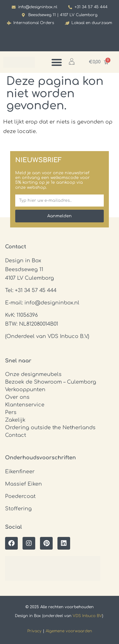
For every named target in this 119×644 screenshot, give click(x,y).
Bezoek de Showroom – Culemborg (51, 382)
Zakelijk (15, 420)
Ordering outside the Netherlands (50, 428)
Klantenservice (25, 405)
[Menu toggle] (57, 62)
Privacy (34, 631)
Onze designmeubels (33, 374)
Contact (16, 435)
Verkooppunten (25, 390)
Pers (11, 412)
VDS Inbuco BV (87, 616)
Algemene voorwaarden (69, 631)
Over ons (17, 397)
